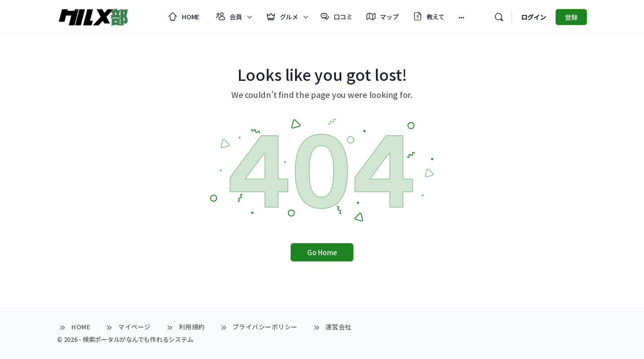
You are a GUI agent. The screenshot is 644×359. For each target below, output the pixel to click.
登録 (571, 17)
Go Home (322, 252)
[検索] (499, 17)
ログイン (534, 17)
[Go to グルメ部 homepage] (93, 16)
